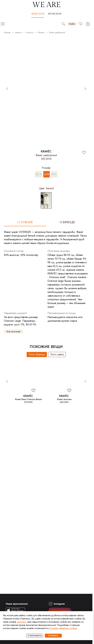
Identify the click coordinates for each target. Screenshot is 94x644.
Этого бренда (37, 354)
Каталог (18, 33)
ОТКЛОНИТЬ (35, 636)
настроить (22, 622)
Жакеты (41, 33)
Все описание (14, 331)
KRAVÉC (46, 151)
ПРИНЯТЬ (53, 636)
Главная (7, 33)
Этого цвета (57, 354)
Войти (72, 24)
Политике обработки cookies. (63, 628)
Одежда (30, 33)
